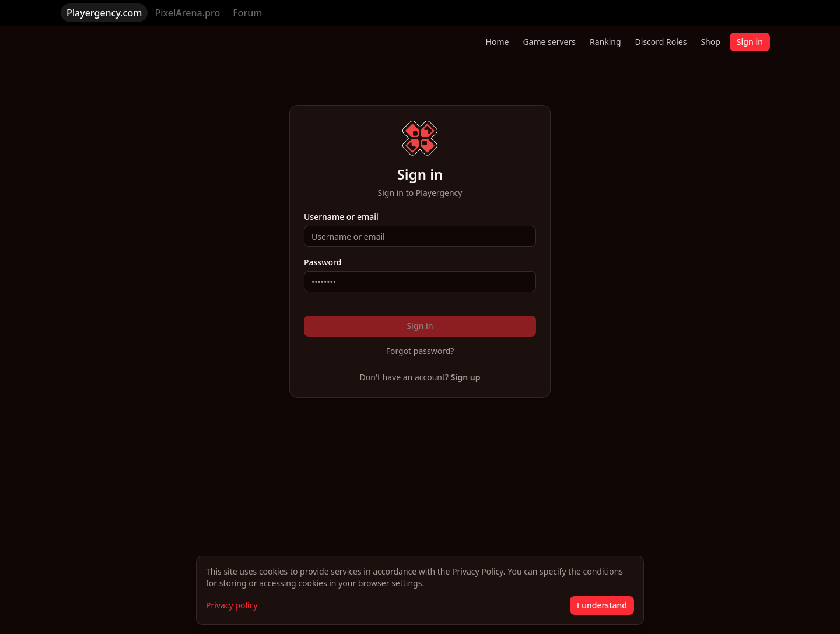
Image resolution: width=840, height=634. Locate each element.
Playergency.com (104, 13)
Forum (247, 13)
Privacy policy (232, 605)
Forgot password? (420, 351)
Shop (710, 42)
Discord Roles (661, 42)
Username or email (341, 217)
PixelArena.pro (187, 13)
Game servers (549, 42)
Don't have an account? (420, 377)
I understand (602, 605)
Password (323, 262)
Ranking (605, 42)
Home (498, 42)
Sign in (750, 42)
